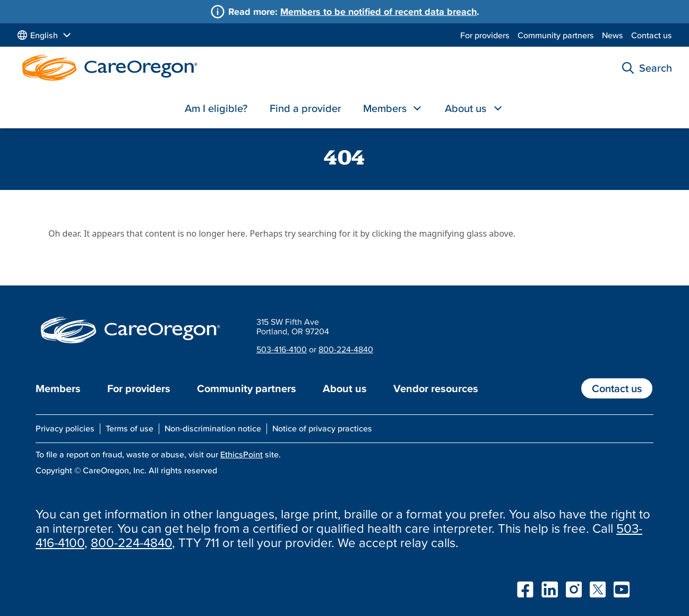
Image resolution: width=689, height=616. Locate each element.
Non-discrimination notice (213, 428)
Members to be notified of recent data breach (378, 11)
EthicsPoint (242, 454)
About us (466, 108)
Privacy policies (65, 428)
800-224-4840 (346, 349)
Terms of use (130, 428)
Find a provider (305, 108)
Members (385, 108)
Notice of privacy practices (322, 428)
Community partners (556, 35)
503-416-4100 (282, 349)
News (613, 35)
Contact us (652, 35)
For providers (485, 35)
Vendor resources (436, 388)
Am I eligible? (216, 108)
